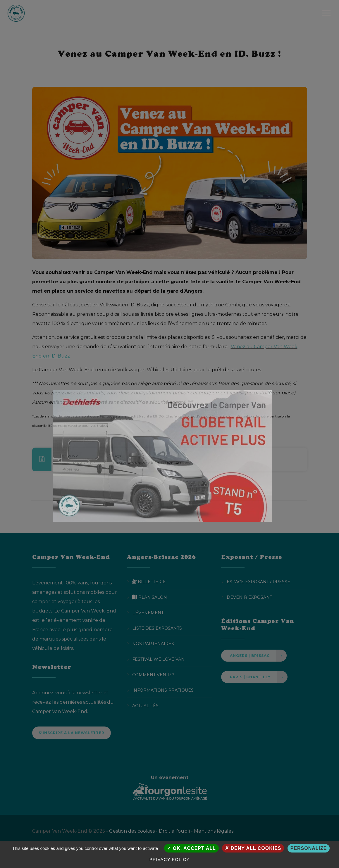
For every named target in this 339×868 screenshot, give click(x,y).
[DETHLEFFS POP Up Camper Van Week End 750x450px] (162, 456)
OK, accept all (191, 848)
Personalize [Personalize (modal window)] (309, 848)
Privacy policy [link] (170, 859)
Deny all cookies (253, 848)
